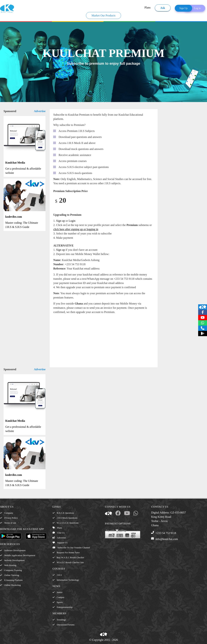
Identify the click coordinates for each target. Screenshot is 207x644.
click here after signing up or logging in (76, 229)
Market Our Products (103, 15)
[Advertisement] (101, 339)
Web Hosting (8, 565)
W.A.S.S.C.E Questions (66, 523)
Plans (147, 8)
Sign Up (183, 8)
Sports (58, 602)
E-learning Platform (11, 580)
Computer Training (11, 570)
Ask (163, 8)
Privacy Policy (9, 518)
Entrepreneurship (63, 607)
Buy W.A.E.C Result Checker (68, 557)
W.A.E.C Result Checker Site (68, 562)
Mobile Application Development (18, 555)
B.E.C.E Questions (63, 513)
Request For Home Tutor (66, 552)
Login (72, 221)
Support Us (60, 543)
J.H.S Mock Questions (65, 518)
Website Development (12, 560)
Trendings (59, 620)
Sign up (60, 221)
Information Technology (66, 580)
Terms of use (8, 523)
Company (7, 513)
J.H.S (57, 575)
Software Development (13, 550)
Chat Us (59, 533)
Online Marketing (10, 585)
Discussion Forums (64, 625)
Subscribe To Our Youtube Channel (71, 548)
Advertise (40, 111)
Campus (58, 597)
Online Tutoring (10, 575)
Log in (197, 8)
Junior (58, 592)
